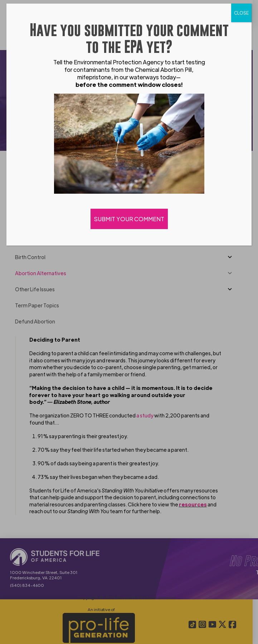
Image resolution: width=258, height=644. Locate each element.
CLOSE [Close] (241, 13)
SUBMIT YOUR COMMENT (129, 219)
